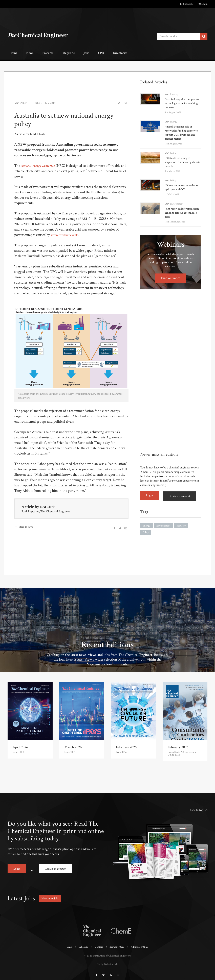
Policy (24, 102)
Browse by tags (117, 943)
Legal (66, 943)
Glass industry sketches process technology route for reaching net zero (182, 102)
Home (12, 53)
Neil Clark (49, 506)
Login (203, 4)
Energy (174, 121)
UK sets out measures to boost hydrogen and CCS (183, 186)
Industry (174, 94)
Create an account (181, 494)
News (25, 53)
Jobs (72, 53)
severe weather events (67, 234)
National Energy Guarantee (40, 165)
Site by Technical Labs (107, 960)
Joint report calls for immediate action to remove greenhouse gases (182, 212)
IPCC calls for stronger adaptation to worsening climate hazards (179, 161)
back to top (197, 809)
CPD (83, 53)
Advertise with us (142, 943)
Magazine (57, 53)
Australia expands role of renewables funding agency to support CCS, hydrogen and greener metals (182, 132)
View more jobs (51, 895)
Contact (98, 943)
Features (40, 53)
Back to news (27, 526)
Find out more (171, 277)
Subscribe (187, 4)
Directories (99, 53)
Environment (177, 203)
